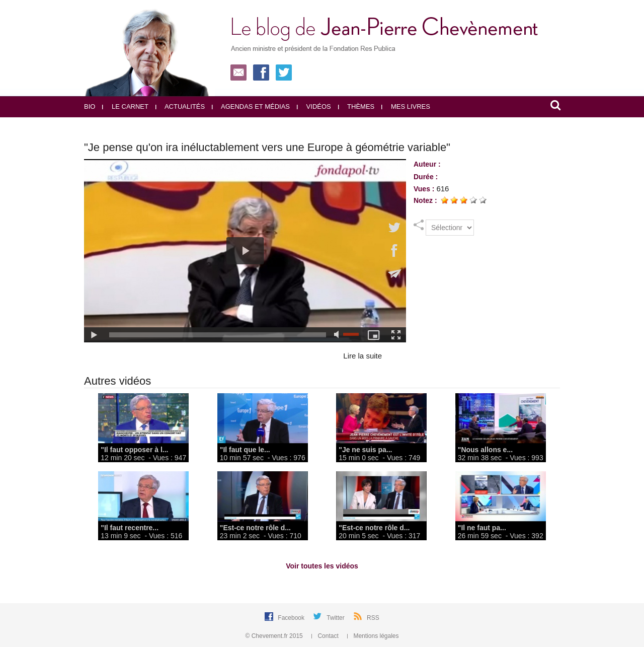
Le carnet (125, 106)
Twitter (336, 618)
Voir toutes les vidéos (322, 566)
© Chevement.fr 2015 (275, 636)
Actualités (180, 106)
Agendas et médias (251, 106)
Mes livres (406, 106)
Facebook (292, 618)
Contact (326, 636)
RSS (373, 618)
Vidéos (314, 106)
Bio (90, 106)
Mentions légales (373, 636)
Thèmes (356, 106)
